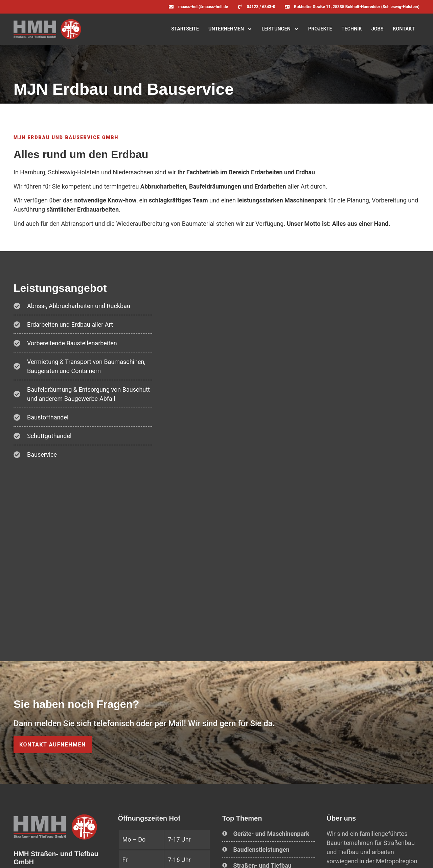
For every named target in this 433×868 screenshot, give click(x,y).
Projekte (320, 29)
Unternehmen (230, 29)
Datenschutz (84, 854)
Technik (352, 29)
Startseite (185, 29)
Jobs (378, 29)
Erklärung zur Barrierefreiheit (136, 854)
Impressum (50, 854)
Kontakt (404, 29)
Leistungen (280, 29)
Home (24, 854)
